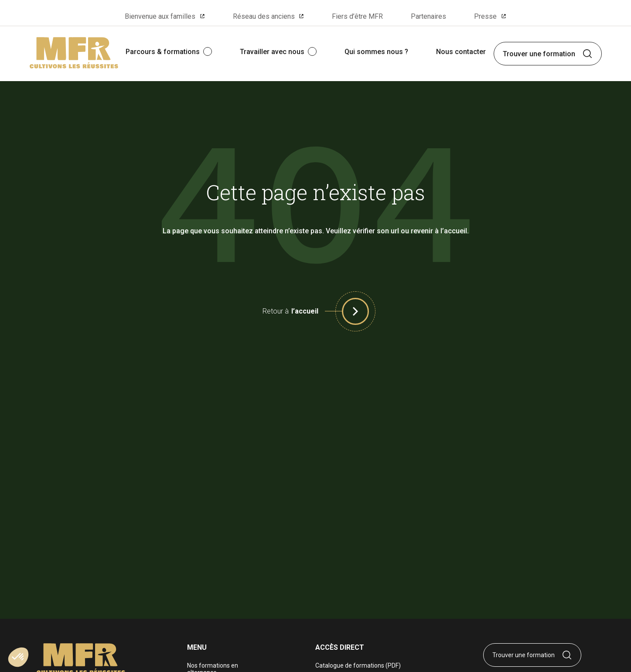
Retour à (290, 311)
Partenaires (428, 16)
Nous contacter (461, 52)
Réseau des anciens (264, 16)
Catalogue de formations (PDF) (358, 665)
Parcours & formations (163, 52)
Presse (485, 16)
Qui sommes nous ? (376, 52)
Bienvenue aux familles (160, 16)
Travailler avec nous (272, 52)
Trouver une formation (539, 54)
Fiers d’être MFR (357, 16)
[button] (355, 311)
